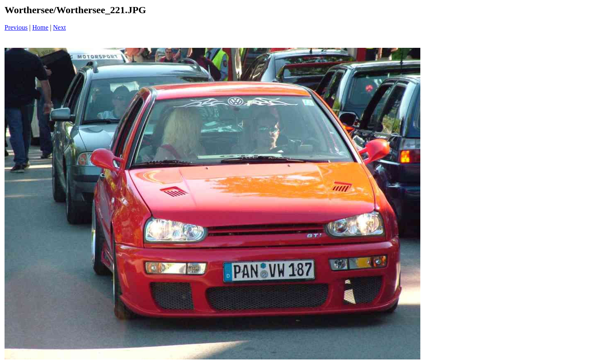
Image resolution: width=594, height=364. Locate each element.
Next (60, 27)
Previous (16, 27)
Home (40, 27)
